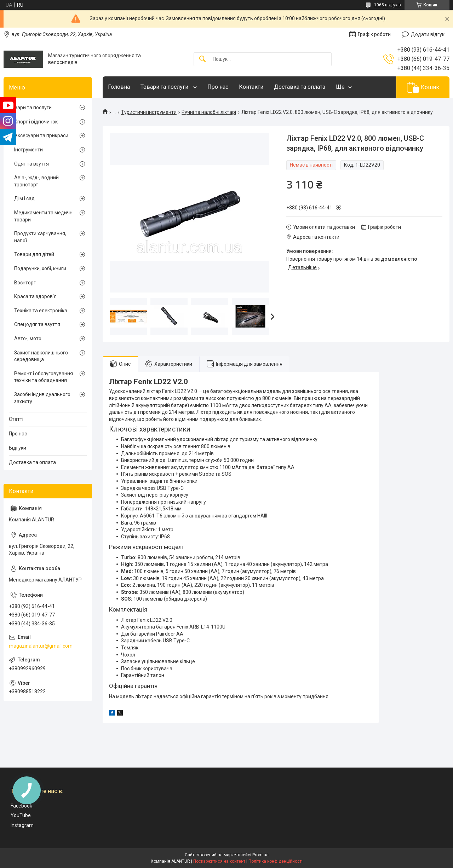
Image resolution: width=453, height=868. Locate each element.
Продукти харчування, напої (40, 237)
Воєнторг (25, 283)
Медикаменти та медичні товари (44, 216)
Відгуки (18, 448)
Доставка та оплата (300, 87)
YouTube (21, 815)
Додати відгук (428, 34)
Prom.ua (260, 855)
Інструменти (28, 150)
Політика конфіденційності (276, 861)
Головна (119, 87)
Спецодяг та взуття (37, 324)
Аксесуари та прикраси (41, 135)
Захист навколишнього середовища (41, 356)
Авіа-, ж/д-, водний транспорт (36, 181)
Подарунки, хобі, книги (40, 268)
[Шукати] (202, 59)
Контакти (251, 87)
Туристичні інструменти (149, 112)
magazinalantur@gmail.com (41, 646)
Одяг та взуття (31, 164)
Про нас (218, 87)
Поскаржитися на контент (219, 861)
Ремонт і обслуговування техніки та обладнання (44, 377)
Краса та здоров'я (35, 296)
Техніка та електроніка (41, 311)
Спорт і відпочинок (36, 122)
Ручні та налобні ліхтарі (209, 112)
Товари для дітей (34, 254)
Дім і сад (24, 198)
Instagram (22, 825)
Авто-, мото (28, 338)
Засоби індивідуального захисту (42, 398)
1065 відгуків (388, 5)
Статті (16, 419)
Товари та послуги (165, 87)
